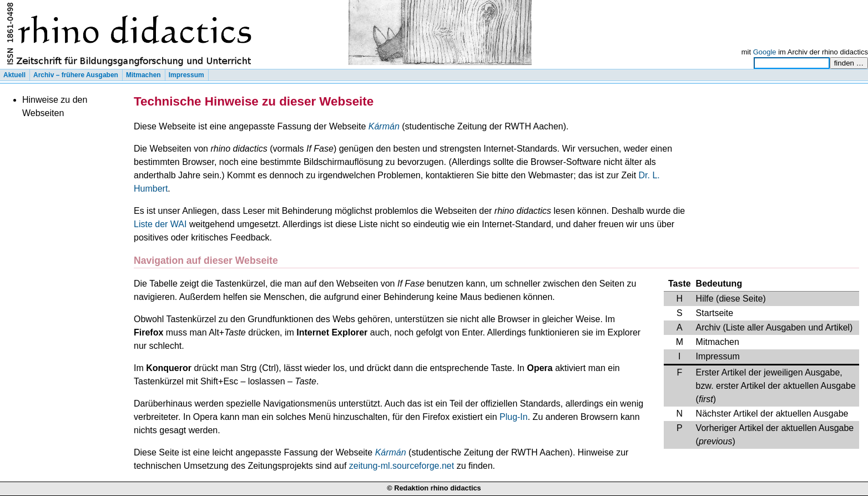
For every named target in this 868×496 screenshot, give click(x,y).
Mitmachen (143, 75)
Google (765, 52)
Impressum (186, 75)
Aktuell (14, 75)
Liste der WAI (160, 224)
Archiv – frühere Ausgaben (76, 75)
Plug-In (514, 417)
